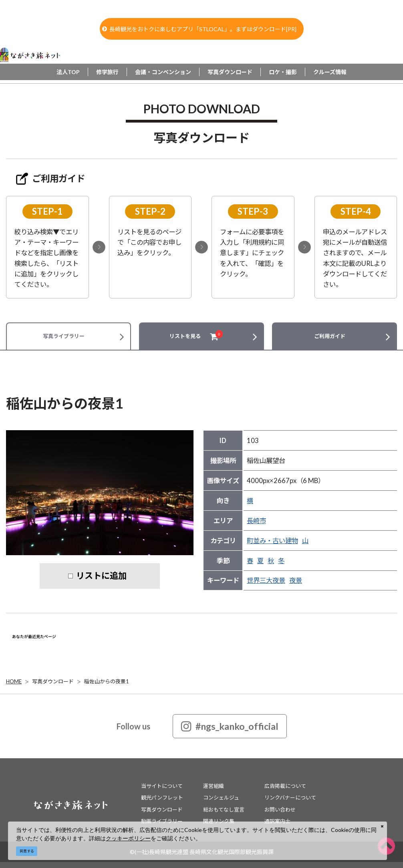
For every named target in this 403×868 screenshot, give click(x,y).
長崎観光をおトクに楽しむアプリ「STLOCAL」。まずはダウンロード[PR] (199, 29)
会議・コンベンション (163, 72)
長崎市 (256, 521)
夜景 (296, 580)
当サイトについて (162, 786)
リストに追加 (101, 576)
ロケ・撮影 (283, 72)
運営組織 (214, 786)
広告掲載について (285, 786)
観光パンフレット (162, 798)
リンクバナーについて (290, 798)
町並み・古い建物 (272, 541)
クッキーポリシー (128, 838)
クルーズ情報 (330, 72)
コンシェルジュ (221, 798)
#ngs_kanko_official (230, 726)
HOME (14, 681)
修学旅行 (107, 72)
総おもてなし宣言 (224, 810)
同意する (27, 851)
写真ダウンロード (230, 72)
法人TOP (68, 72)
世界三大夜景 (266, 580)
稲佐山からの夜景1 (107, 681)
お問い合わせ (280, 810)
